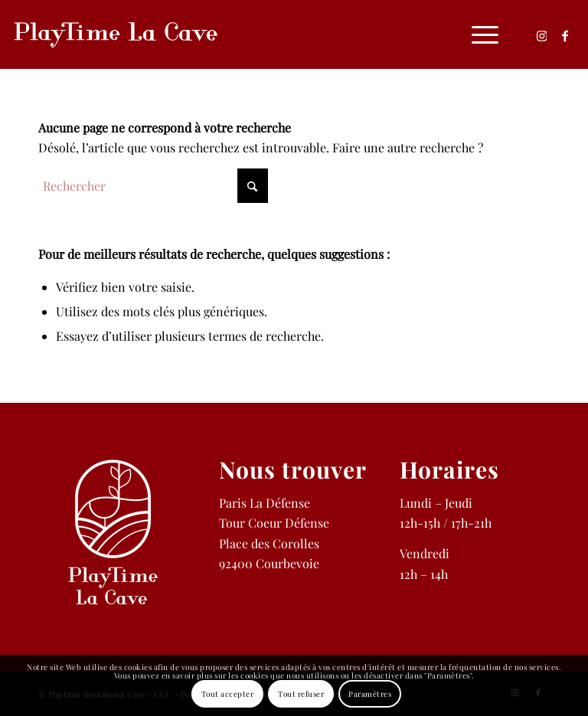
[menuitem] (477, 34)
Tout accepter (228, 694)
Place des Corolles (269, 543)
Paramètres (370, 694)
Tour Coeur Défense (274, 523)
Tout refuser (301, 694)
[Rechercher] (153, 186)
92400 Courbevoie (269, 563)
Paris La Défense (265, 503)
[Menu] (477, 34)
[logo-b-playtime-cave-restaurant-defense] (116, 34)
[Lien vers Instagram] (542, 34)
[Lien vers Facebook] (565, 34)
